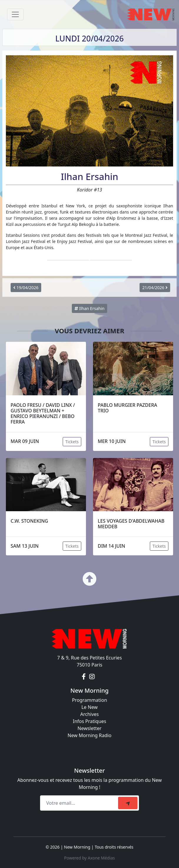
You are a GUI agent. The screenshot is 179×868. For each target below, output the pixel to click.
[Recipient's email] (80, 803)
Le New (89, 707)
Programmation (89, 700)
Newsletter (89, 728)
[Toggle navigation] (15, 14)
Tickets (72, 442)
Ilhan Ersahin (89, 308)
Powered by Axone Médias (89, 858)
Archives (89, 714)
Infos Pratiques (89, 721)
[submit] (128, 803)
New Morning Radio (90, 735)
